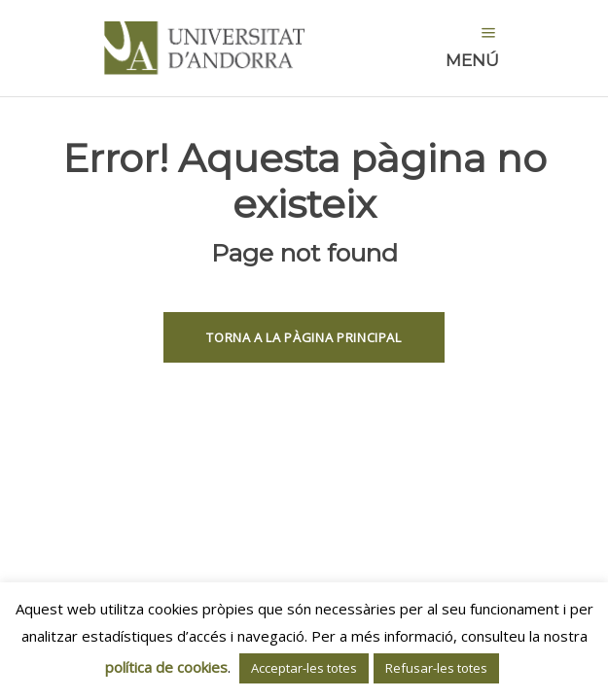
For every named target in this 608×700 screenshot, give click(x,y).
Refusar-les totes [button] (436, 668)
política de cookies (166, 667)
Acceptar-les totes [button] (304, 668)
